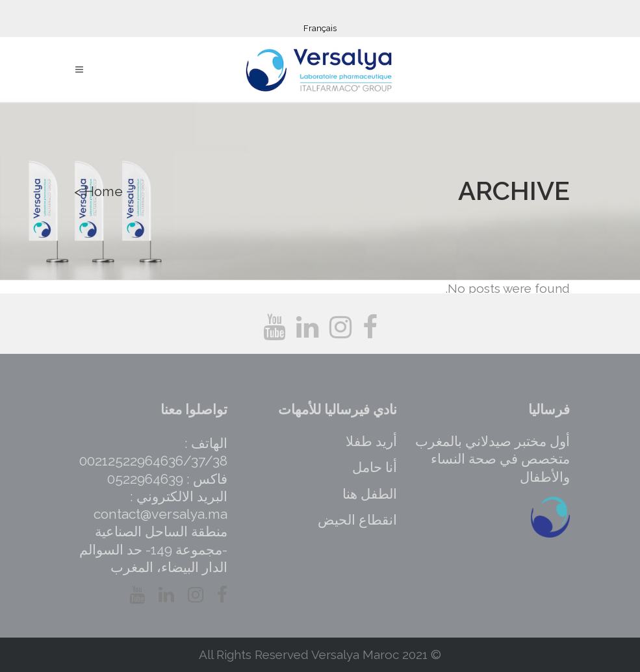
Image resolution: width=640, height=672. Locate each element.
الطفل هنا (370, 494)
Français (320, 28)
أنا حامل (375, 467)
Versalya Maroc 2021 (369, 654)
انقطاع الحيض (357, 520)
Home (104, 191)
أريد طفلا (371, 441)
